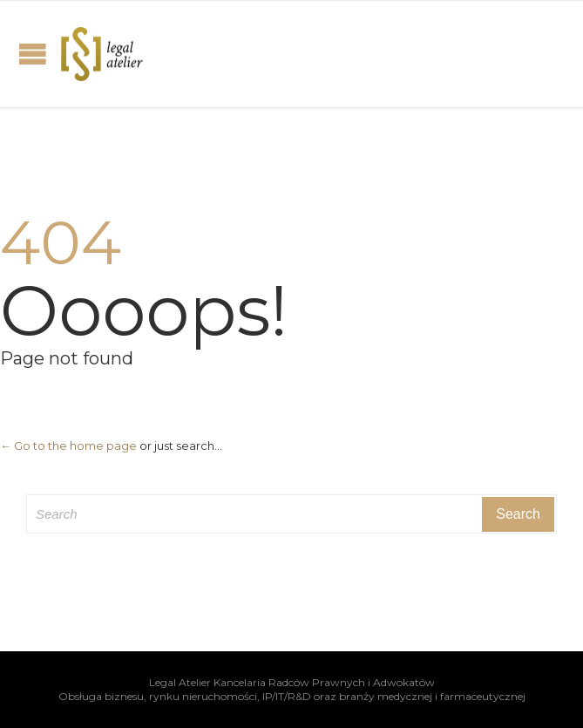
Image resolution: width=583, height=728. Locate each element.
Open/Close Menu (33, 54)
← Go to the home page (68, 446)
